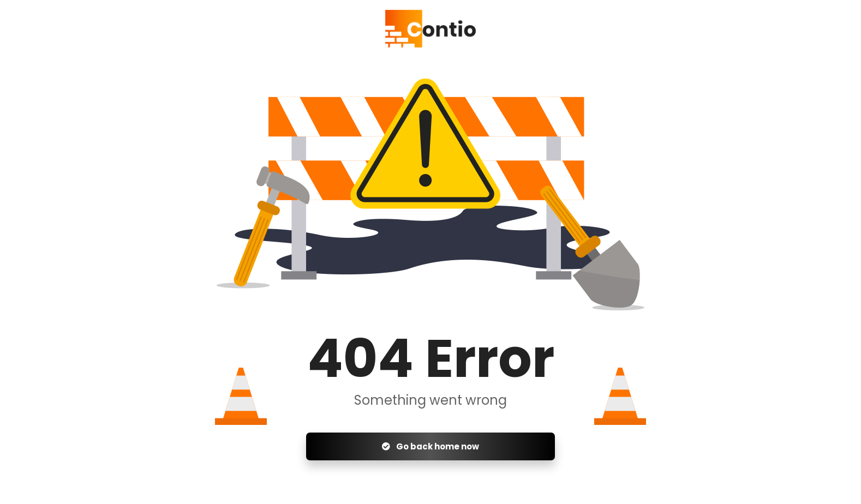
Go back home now (430, 446)
